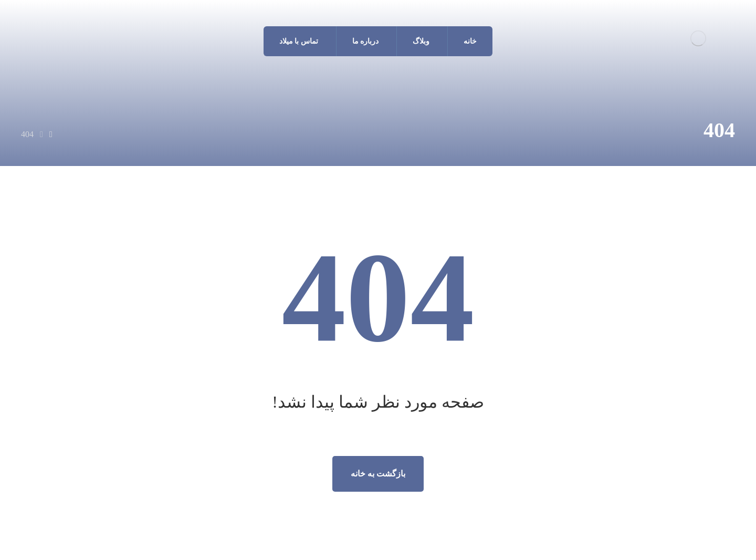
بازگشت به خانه (378, 474)
